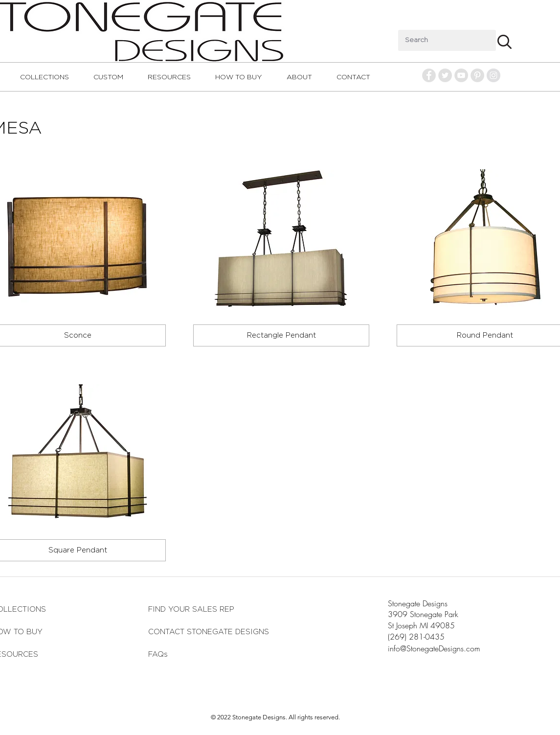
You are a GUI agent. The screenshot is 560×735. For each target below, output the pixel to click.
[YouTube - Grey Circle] (461, 75)
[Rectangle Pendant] (281, 335)
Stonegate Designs (418, 603)
